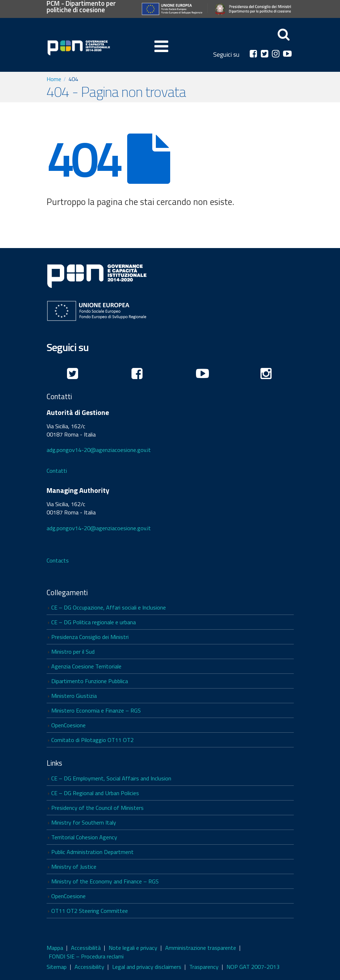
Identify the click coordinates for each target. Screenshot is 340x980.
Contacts (58, 560)
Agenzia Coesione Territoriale (86, 666)
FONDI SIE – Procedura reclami (86, 956)
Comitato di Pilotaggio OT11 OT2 (92, 740)
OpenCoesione (68, 725)
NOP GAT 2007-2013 (253, 967)
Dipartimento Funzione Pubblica (90, 681)
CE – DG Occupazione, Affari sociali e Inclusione (109, 607)
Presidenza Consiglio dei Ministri (90, 637)
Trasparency (204, 967)
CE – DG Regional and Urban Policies (95, 793)
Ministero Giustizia (74, 696)
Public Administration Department (92, 852)
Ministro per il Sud (73, 652)
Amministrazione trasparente (201, 948)
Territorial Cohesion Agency (84, 837)
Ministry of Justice (74, 867)
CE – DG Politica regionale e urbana (94, 622)
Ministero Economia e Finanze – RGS (96, 710)
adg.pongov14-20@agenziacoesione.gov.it (99, 450)
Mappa (55, 948)
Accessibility (89, 967)
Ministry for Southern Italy (84, 822)
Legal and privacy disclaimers (147, 967)
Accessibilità (86, 948)
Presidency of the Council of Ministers (97, 808)
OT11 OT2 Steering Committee (90, 911)
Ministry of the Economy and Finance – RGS (105, 881)
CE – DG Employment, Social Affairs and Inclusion (111, 778)
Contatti (57, 471)
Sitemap (57, 967)
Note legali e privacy (133, 948)
